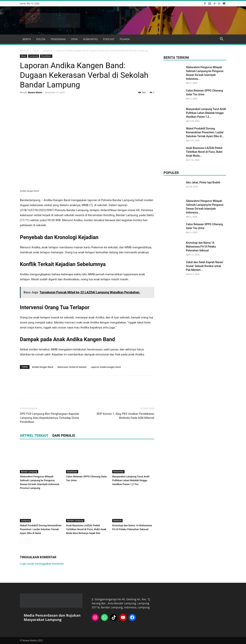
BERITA (27, 39)
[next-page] (28, 541)
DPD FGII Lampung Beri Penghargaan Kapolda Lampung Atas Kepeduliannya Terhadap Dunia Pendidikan (49, 418)
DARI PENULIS (64, 435)
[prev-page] (22, 541)
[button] (221, 39)
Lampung (48, 51)
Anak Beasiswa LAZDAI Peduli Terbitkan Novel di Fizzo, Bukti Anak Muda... (204, 152)
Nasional (117, 521)
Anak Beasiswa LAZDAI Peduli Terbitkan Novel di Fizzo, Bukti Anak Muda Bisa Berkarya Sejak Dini (86, 529)
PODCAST (109, 39)
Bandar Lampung (29, 472)
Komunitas (118, 472)
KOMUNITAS (90, 39)
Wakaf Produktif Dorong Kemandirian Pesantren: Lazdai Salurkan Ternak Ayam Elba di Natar (41, 529)
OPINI (74, 39)
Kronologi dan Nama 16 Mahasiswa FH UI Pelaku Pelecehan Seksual (201, 247)
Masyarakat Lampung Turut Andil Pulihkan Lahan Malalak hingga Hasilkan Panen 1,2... (206, 113)
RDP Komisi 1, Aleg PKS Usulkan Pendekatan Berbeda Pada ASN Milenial (126, 416)
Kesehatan (72, 472)
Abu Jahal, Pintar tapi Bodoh (203, 182)
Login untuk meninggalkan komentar (42, 564)
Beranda (24, 51)
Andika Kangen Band (43, 367)
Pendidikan (46, 56)
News (36, 51)
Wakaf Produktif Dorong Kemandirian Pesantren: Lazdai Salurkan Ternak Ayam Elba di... (205, 132)
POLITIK (41, 39)
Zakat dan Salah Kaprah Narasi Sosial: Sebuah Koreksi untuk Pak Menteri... (204, 266)
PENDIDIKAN (58, 39)
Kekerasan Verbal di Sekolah (72, 367)
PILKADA (125, 39)
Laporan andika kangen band (106, 367)
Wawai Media (35, 92)
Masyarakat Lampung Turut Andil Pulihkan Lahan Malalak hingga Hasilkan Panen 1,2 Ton (131, 480)
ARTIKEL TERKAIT (34, 435)
